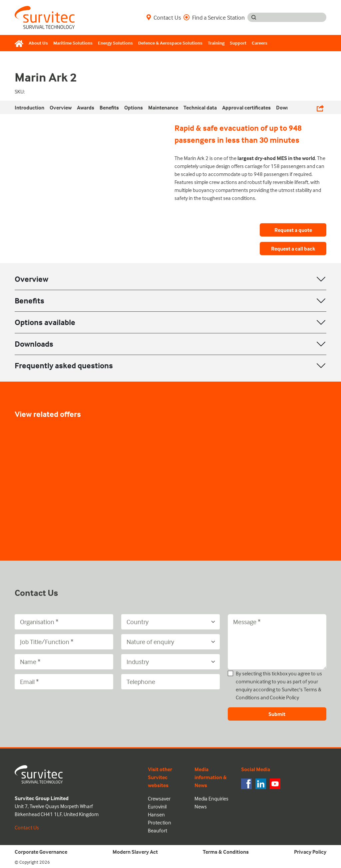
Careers (260, 43)
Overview (31, 279)
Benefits (29, 301)
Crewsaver (159, 798)
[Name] (64, 662)
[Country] (170, 622)
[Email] (64, 682)
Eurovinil (157, 806)
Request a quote (293, 230)
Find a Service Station (214, 17)
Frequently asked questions (64, 365)
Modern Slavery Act (135, 852)
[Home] (20, 43)
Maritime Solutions (73, 43)
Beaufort (158, 830)
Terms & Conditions (226, 852)
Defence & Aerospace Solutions (170, 43)
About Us (38, 43)
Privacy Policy (310, 852)
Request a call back (293, 249)
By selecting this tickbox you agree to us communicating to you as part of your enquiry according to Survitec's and (279, 685)
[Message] (277, 642)
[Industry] (170, 662)
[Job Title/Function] (64, 642)
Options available (45, 322)
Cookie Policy (284, 697)
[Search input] (293, 17)
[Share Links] (320, 107)
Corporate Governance (41, 852)
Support (238, 43)
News (201, 806)
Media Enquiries (211, 798)
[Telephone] (170, 682)
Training (216, 43)
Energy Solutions (115, 43)
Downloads (34, 344)
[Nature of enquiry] (170, 642)
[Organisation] (64, 622)
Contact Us (164, 17)
